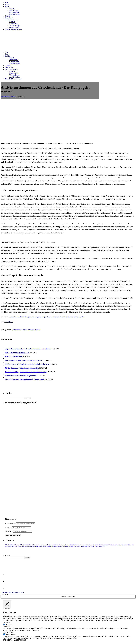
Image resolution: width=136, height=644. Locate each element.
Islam (123, 545)
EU (76, 545)
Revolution (65, 547)
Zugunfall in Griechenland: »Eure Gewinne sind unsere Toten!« (28, 349)
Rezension (71, 547)
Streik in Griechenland (13, 356)
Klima (7, 547)
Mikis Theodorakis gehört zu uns (17, 353)
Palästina (36, 547)
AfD (6, 545)
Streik (82, 547)
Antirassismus (50, 545)
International (14, 10)
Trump (92, 547)
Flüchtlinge (91, 545)
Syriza (37, 330)
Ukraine (100, 547)
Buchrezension (61, 545)
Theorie (8, 16)
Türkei (96, 547)
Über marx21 (14, 24)
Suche (7, 5)
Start (7, 3)
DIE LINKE (72, 545)
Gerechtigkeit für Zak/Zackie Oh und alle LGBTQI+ (24, 360)
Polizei (41, 547)
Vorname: (8, 527)
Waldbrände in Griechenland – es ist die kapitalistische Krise (27, 364)
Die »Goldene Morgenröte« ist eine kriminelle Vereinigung (26, 372)
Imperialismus (118, 545)
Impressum (20, 592)
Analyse (23, 545)
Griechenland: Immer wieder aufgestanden (21, 376)
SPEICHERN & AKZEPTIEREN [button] (14, 640)
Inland (12, 8)
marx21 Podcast (15, 27)
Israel (126, 545)
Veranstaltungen (15, 26)
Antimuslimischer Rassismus (40, 545)
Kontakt (12, 22)
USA (103, 547)
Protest (44, 547)
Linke (16, 547)
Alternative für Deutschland (14, 545)
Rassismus (49, 547)
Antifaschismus (15, 14)
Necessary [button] (6, 622)
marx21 (19, 547)
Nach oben (5, 594)
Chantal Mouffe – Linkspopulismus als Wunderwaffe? (25, 379)
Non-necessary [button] (8, 632)
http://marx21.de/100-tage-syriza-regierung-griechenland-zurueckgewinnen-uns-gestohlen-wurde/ (47, 317)
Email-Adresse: (11, 523)
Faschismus (80, 545)
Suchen (8, 556)
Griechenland (17, 330)
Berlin (56, 545)
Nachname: (9, 531)
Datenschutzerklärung (8, 592)
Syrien (85, 547)
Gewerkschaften (104, 545)
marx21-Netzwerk (11, 20)
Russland (76, 547)
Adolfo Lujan (9, 322)
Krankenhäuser (28, 330)
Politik (7, 6)
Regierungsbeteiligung (57, 547)
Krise (13, 547)
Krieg (10, 547)
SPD (79, 547)
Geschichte (9, 18)
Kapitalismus (131, 545)
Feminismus (86, 545)
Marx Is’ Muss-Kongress (14, 29)
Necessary (9, 625)
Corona (67, 545)
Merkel (29, 547)
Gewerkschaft (14, 12)
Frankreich (97, 545)
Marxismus (24, 547)
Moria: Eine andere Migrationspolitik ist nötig (22, 368)
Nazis (32, 547)
